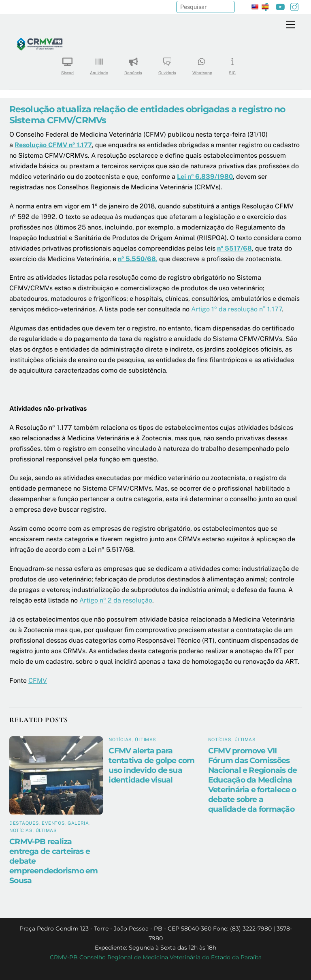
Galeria (78, 823)
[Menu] (290, 25)
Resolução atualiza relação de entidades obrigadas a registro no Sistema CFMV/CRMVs (147, 115)
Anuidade (99, 63)
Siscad (67, 63)
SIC (232, 63)
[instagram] (294, 6)
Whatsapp (202, 63)
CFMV (38, 681)
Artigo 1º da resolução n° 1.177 (236, 309)
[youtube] (280, 6)
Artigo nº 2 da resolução (116, 600)
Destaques (24, 823)
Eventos (53, 823)
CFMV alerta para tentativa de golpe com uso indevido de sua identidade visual (151, 765)
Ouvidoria (167, 63)
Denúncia (133, 63)
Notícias (21, 830)
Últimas (46, 830)
